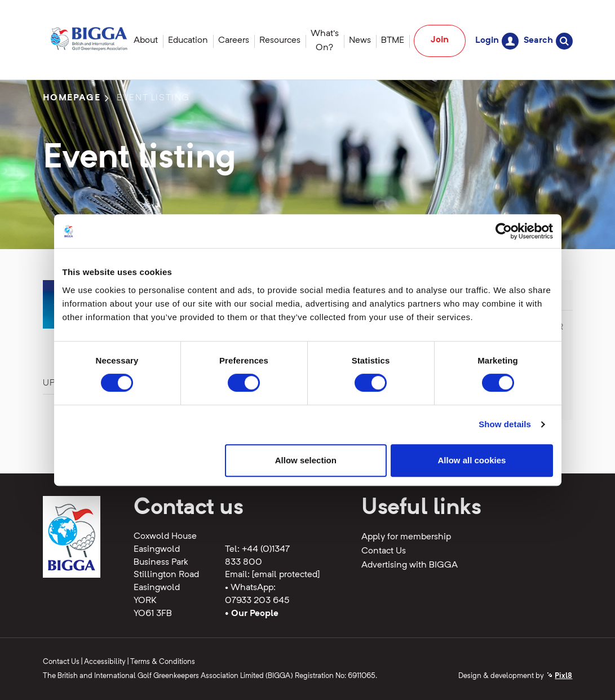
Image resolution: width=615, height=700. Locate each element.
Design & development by (515, 676)
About (146, 41)
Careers (234, 41)
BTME (393, 41)
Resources (280, 41)
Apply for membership (406, 537)
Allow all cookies (472, 460)
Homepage (72, 98)
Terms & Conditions (163, 662)
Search (548, 41)
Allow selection (306, 460)
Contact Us (384, 551)
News (360, 41)
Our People (255, 614)
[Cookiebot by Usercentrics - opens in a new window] (504, 231)
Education (188, 41)
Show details (505, 424)
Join (440, 40)
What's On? (325, 41)
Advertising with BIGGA (410, 565)
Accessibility (105, 662)
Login (497, 41)
